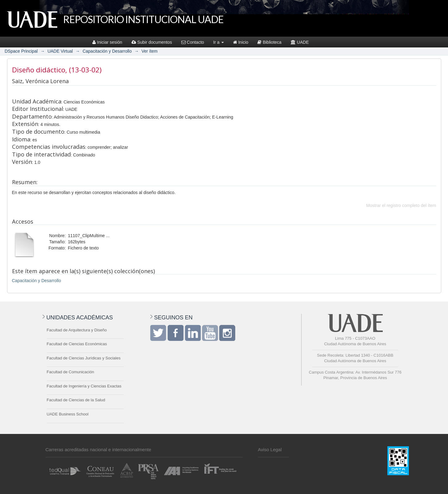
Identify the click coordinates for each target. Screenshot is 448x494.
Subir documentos (152, 42)
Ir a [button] (219, 42)
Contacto (193, 42)
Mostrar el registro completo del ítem (401, 205)
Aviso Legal (270, 449)
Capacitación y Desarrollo (107, 51)
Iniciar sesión (107, 42)
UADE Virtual (60, 51)
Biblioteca (269, 42)
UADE (300, 42)
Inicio (241, 42)
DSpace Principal (21, 51)
